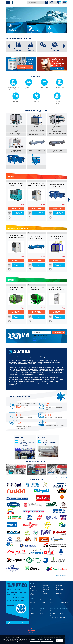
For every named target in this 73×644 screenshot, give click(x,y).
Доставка (32, 605)
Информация (54, 608)
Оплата (42, 611)
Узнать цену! (57, 68)
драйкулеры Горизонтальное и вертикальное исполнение (57, 134)
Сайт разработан (22, 630)
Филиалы (11, 606)
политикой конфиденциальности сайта (42, 641)
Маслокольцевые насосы (36, 167)
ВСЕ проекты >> (62, 477)
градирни (36, 127)
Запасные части (64, 602)
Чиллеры (32, 586)
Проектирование (64, 600)
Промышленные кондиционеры (16, 151)
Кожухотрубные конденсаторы (57, 151)
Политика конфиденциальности (55, 617)
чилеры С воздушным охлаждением (16, 131)
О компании (33, 611)
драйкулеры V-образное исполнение (57, 131)
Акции (61, 611)
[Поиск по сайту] (36, 2)
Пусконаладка (43, 602)
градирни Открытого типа (36, 131)
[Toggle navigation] (8, 2)
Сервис (52, 600)
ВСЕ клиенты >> (62, 575)
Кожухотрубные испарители (36, 151)
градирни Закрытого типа (37, 134)
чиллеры (16, 127)
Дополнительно (65, 608)
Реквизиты (33, 613)
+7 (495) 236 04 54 (18, 597)
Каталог (32, 584)
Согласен (59, 641)
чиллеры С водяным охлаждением (16, 134)
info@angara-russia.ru (19, 600)
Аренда (52, 602)
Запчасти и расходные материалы (59, 593)
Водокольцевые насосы (16, 167)
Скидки (61, 613)
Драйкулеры (57, 127)
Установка (42, 600)
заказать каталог (25, 67)
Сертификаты (53, 611)
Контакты (32, 616)
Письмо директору (62, 617)
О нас (32, 608)
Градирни (46, 585)
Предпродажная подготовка (34, 602)
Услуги (32, 598)
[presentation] (9, 47)
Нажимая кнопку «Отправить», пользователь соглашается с (40, 338)
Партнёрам (53, 613)
